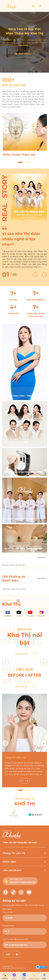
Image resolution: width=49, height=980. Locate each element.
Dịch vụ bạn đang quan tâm (15, 939)
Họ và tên (8, 912)
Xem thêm (42, 558)
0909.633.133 (28, 882)
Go (24, 781)
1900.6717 (15, 882)
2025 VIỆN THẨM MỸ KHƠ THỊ (14, 968)
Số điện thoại (8, 926)
